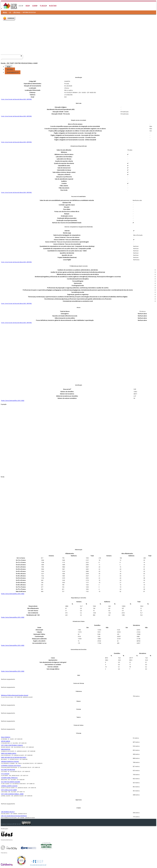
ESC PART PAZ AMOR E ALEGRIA (11, 782)
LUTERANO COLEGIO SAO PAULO (11, 765)
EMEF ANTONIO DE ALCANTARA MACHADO (14, 757)
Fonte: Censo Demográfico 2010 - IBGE (13, 400)
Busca (43, 6)
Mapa (21, 6)
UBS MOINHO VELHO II (8, 812)
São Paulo (17, 12)
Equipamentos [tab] (13, 72)
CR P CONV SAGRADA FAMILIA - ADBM (12, 794)
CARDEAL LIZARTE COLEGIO (9, 786)
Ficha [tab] (9, 67)
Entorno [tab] (10, 69)
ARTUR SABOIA (6, 741)
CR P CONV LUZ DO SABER (9, 790)
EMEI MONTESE (6, 749)
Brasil (5, 12)
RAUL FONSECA (6, 737)
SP (10, 12)
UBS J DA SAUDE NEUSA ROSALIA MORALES (14, 816)
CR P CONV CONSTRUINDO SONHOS (12, 745)
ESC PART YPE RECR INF (8, 770)
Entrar (53, 6)
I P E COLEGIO (5, 774)
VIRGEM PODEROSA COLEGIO (10, 761)
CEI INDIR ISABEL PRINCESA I (9, 778)
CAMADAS (11, 18)
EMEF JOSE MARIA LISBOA (9, 753)
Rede (27, 6)
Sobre (35, 6)
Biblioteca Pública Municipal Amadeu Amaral (15, 695)
